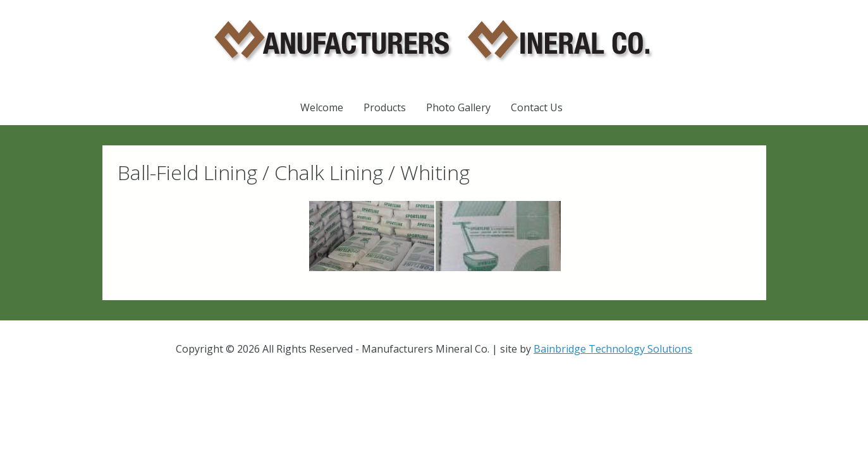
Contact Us (537, 107)
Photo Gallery (458, 107)
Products (385, 107)
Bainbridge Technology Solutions (613, 349)
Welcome (322, 107)
